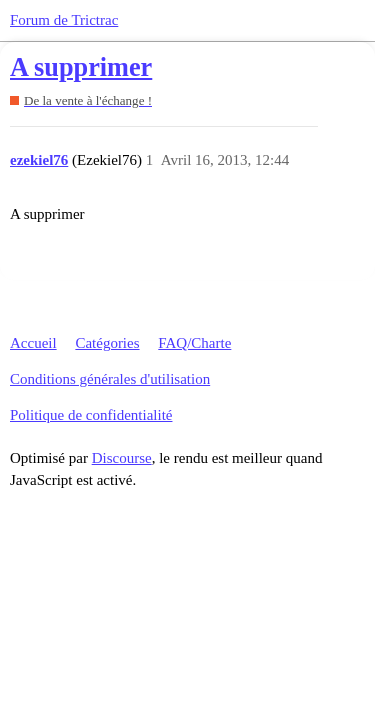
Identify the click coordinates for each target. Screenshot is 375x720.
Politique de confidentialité (91, 415)
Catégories (107, 343)
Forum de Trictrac (64, 20)
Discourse (122, 458)
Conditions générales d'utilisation (110, 379)
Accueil (33, 343)
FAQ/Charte (194, 343)
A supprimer (81, 67)
